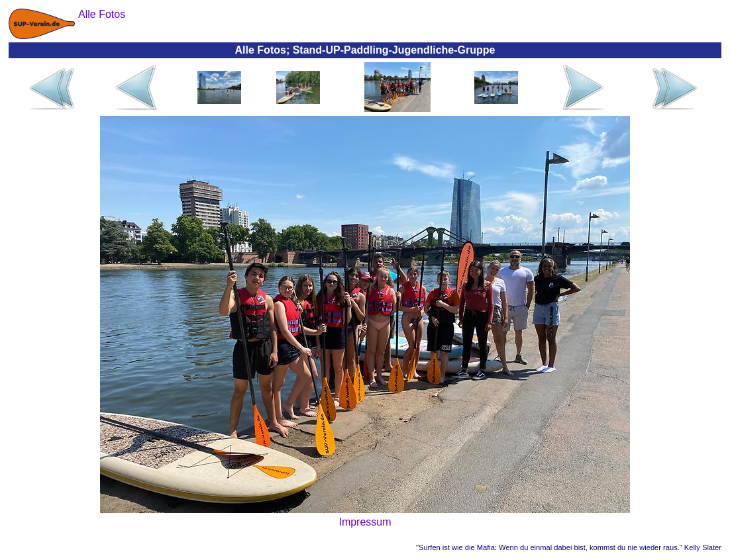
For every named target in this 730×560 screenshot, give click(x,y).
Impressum (365, 522)
